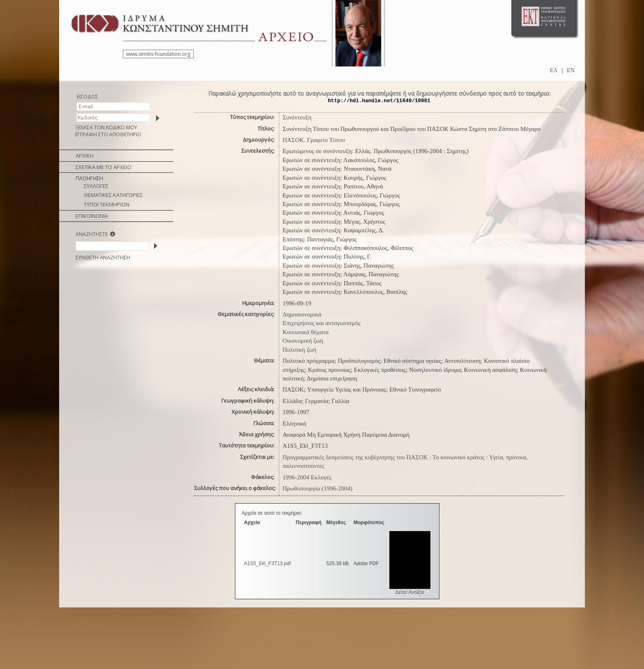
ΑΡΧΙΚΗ (85, 156)
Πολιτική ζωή (299, 350)
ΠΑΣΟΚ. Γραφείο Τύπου (314, 140)
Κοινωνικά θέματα (306, 332)
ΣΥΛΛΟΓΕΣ (96, 186)
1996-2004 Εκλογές (307, 477)
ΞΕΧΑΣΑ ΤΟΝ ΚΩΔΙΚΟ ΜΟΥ (106, 127)
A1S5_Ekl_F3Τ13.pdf (267, 564)
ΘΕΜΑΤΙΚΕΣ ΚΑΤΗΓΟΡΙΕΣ (113, 195)
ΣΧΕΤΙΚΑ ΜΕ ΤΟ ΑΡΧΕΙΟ (103, 167)
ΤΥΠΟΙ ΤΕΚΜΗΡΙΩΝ (107, 204)
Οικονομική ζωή (303, 341)
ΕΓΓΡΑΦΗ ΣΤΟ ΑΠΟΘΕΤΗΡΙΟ (108, 134)
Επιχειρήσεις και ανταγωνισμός (322, 323)
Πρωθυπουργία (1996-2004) (317, 488)
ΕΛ (554, 70)
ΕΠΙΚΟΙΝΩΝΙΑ (92, 216)
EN (571, 70)
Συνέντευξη (297, 117)
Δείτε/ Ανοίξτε (410, 592)
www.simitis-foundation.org (158, 54)
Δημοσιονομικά (302, 314)
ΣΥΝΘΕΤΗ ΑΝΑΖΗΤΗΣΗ (103, 257)
